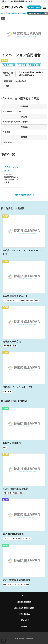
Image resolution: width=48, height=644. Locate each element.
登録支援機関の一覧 (14, 13)
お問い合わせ (34, 7)
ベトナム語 (22, 65)
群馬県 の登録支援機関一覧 (24, 195)
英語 (38, 65)
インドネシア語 (9, 65)
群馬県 (24, 13)
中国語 (31, 65)
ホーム (3, 13)
